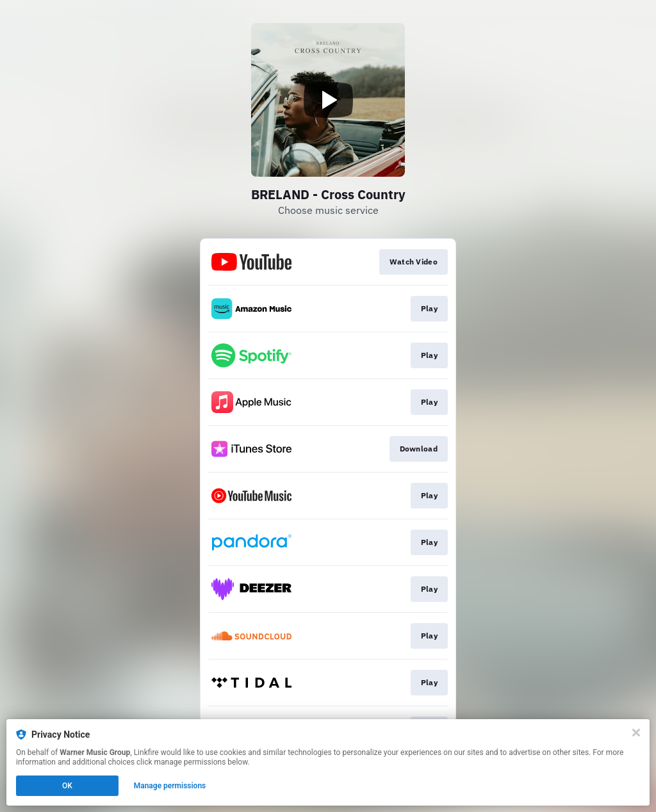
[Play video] (328, 100)
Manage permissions (170, 786)
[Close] (636, 733)
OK (67, 786)
